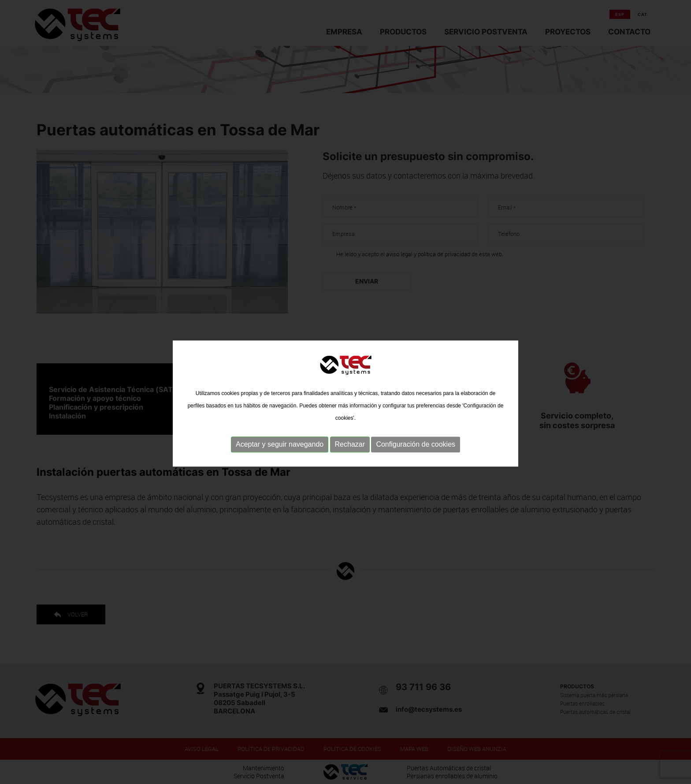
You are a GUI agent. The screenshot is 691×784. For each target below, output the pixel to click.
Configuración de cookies (416, 452)
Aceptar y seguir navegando (280, 452)
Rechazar (350, 452)
